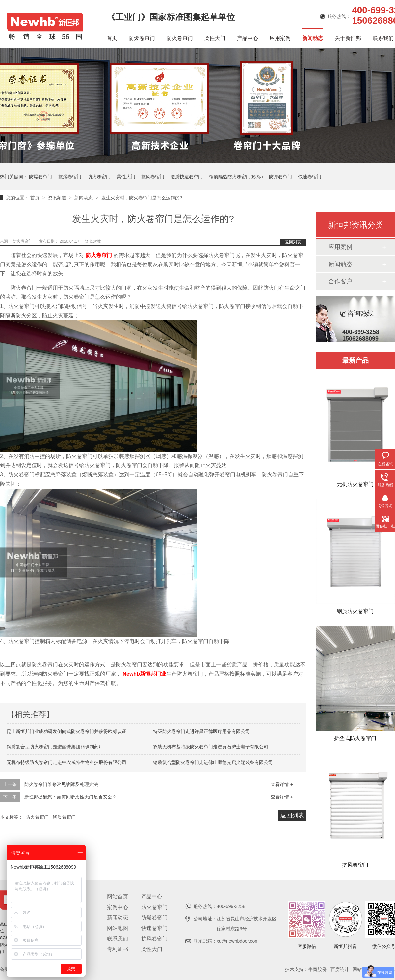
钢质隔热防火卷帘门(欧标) (236, 177)
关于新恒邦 (348, 38)
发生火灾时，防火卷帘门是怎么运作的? (142, 198)
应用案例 (280, 38)
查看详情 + (282, 784)
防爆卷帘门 (142, 38)
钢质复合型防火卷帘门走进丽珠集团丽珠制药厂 (55, 747)
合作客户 (340, 281)
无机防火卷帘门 (355, 484)
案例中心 (118, 907)
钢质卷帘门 (64, 817)
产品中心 (248, 38)
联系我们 (383, 38)
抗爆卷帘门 (70, 177)
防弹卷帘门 (280, 177)
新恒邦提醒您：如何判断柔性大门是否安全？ (70, 797)
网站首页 (118, 896)
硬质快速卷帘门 (187, 177)
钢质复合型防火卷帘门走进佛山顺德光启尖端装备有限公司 (213, 762)
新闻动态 (313, 38)
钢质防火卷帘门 (355, 611)
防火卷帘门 (180, 38)
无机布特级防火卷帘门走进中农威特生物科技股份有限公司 (66, 762)
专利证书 (118, 949)
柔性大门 (215, 38)
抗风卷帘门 (153, 177)
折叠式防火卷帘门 (355, 738)
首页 (112, 38)
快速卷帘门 (310, 177)
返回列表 (293, 242)
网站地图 (118, 928)
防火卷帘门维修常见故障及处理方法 (61, 784)
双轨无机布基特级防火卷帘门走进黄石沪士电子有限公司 (211, 747)
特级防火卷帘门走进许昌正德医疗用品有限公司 (201, 731)
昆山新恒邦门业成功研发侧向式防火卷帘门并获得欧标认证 (66, 731)
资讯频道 (58, 198)
